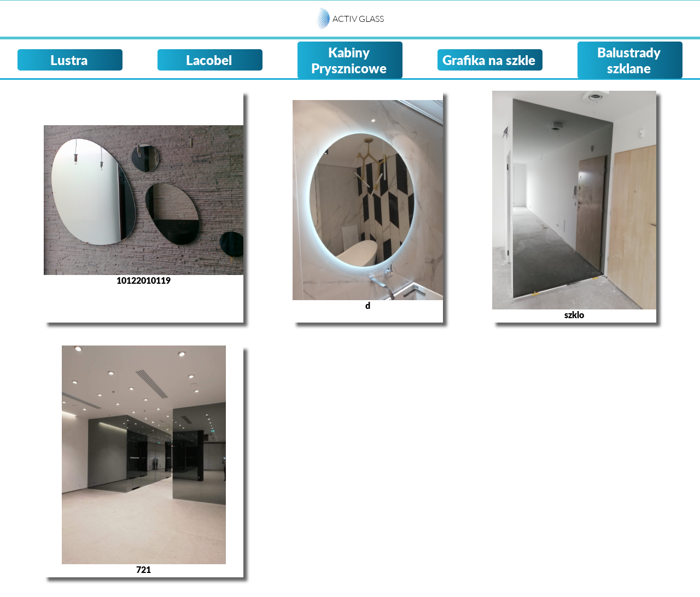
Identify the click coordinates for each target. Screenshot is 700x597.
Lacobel (209, 60)
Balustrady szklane (629, 60)
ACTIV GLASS (358, 19)
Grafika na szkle (489, 60)
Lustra (69, 60)
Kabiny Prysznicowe (349, 60)
